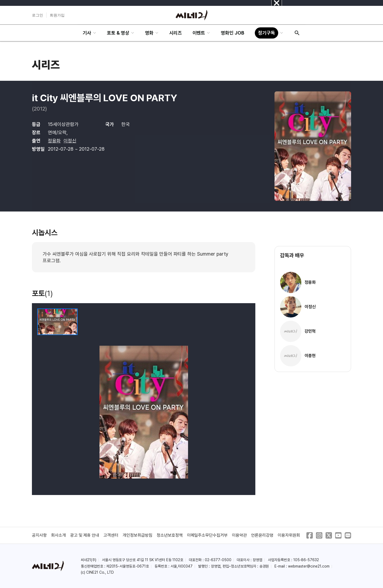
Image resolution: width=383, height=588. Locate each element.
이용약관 (239, 535)
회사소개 (59, 535)
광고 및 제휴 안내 (85, 535)
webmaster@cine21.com (309, 566)
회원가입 (57, 15)
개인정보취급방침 (138, 535)
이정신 (70, 141)
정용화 (54, 141)
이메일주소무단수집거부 (207, 535)
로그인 (38, 15)
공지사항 (39, 535)
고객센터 (111, 535)
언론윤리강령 (262, 535)
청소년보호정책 (170, 535)
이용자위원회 (289, 535)
